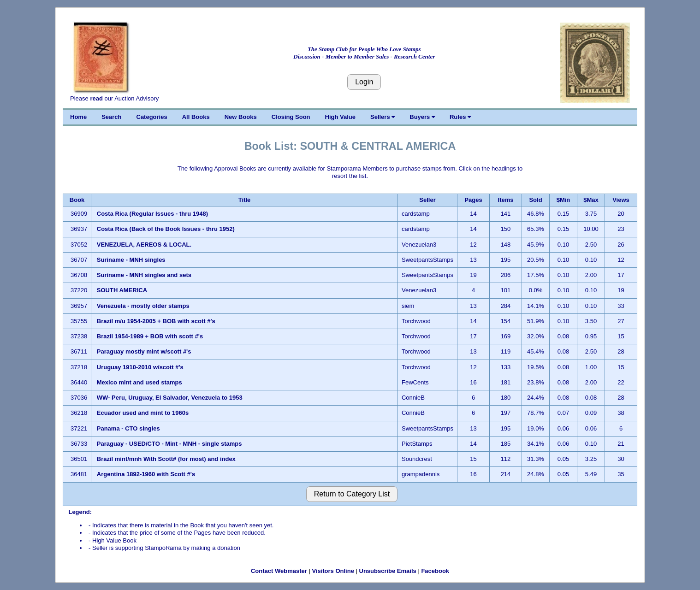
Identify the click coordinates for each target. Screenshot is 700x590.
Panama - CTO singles (128, 428)
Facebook (435, 571)
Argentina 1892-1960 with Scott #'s (146, 474)
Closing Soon (291, 117)
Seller (427, 200)
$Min (564, 200)
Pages (473, 200)
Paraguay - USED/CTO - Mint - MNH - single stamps (169, 444)
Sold (535, 200)
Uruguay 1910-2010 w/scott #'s (140, 367)
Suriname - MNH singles (131, 260)
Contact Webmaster (279, 571)
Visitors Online (333, 571)
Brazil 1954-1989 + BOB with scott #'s (150, 336)
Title (245, 200)
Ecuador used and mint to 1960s (143, 413)
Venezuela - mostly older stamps (143, 306)
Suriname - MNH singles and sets (144, 275)
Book (77, 200)
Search (111, 117)
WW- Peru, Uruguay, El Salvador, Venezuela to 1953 (170, 398)
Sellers (383, 117)
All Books (196, 117)
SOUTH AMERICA (122, 290)
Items (506, 200)
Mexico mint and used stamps (139, 382)
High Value (340, 117)
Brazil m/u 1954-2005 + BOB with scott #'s (156, 321)
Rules (460, 117)
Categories (152, 117)
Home (78, 117)
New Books (241, 117)
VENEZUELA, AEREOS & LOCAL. (145, 245)
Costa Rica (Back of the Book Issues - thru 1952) (166, 229)
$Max (591, 200)
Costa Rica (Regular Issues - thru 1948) (152, 214)
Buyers (422, 117)
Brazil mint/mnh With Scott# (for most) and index (166, 459)
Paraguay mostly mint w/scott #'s (144, 351)
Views (621, 200)
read (96, 98)
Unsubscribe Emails (388, 571)
